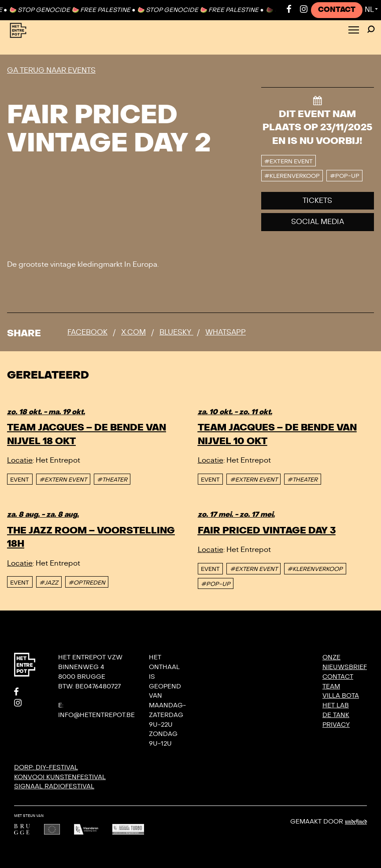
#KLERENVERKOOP (315, 569)
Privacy (336, 725)
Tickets (317, 201)
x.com (133, 332)
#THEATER (112, 480)
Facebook (87, 332)
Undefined (356, 822)
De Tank (336, 715)
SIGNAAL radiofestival (54, 786)
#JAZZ (49, 583)
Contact (337, 10)
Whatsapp (226, 332)
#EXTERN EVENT (63, 480)
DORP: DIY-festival (46, 767)
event (20, 480)
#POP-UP (216, 584)
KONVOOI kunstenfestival (60, 777)
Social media (318, 222)
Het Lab (336, 705)
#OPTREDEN (87, 583)
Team (331, 686)
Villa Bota (341, 696)
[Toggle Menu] (354, 31)
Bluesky (176, 332)
